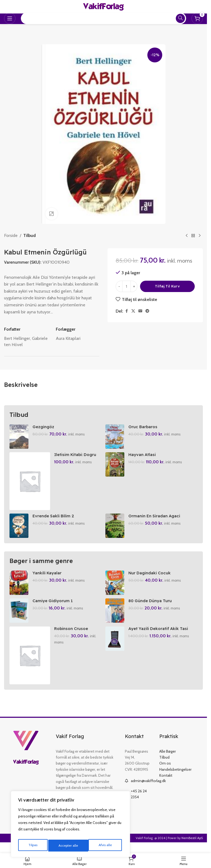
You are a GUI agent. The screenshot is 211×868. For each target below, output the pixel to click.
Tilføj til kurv (167, 286)
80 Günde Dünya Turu (153, 606)
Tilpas (32, 846)
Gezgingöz (44, 427)
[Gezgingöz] (19, 437)
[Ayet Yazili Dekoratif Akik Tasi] (116, 646)
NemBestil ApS (192, 845)
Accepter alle (103, 846)
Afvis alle (65, 846)
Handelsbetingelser (175, 777)
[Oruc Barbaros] (116, 437)
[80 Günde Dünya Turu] (116, 616)
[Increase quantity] (134, 286)
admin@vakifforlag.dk (148, 788)
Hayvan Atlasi (144, 456)
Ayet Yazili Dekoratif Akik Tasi (161, 636)
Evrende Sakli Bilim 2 (55, 520)
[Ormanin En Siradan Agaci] (116, 529)
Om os (165, 771)
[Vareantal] (126, 286)
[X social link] (133, 311)
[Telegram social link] (147, 311)
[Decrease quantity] (119, 286)
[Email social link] (140, 311)
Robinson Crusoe (73, 636)
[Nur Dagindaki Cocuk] (116, 587)
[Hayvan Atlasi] (116, 466)
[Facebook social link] (126, 311)
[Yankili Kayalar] (19, 587)
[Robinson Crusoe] (30, 663)
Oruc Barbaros (145, 427)
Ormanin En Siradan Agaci (157, 520)
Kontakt (166, 783)
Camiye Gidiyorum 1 (54, 606)
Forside (11, 235)
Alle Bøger (168, 759)
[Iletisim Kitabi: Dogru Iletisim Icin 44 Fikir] (30, 483)
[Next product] (200, 236)
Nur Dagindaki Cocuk (152, 577)
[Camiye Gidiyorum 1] (19, 616)
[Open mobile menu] (10, 18)
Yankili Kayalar (48, 577)
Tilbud (30, 235)
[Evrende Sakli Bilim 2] (19, 529)
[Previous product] (187, 236)
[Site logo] (103, 6)
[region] (70, 826)
